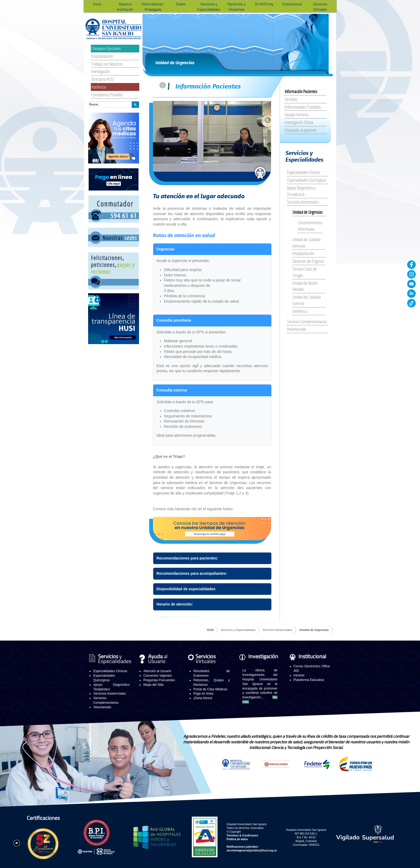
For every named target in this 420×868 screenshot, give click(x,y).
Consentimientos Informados (310, 226)
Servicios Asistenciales (303, 202)
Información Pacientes (301, 91)
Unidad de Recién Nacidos (305, 286)
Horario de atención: (175, 604)
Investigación (101, 71)
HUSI (210, 630)
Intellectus (99, 87)
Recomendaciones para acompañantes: (192, 573)
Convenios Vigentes (158, 676)
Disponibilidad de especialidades (186, 589)
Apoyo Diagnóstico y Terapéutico (301, 191)
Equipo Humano (297, 114)
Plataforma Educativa (309, 680)
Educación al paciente (301, 130)
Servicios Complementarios (307, 321)
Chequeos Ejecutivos (106, 48)
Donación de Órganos (308, 261)
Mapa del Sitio (153, 685)
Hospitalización (102, 56)
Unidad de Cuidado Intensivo (306, 243)
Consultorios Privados (107, 95)
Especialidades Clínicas (304, 172)
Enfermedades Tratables (303, 107)
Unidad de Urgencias (307, 212)
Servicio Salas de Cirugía (305, 272)
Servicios (291, 99)
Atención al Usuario (157, 671)
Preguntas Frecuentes (159, 680)
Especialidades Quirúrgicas (307, 180)
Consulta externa (172, 390)
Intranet (299, 675)
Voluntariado (297, 329)
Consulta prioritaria (174, 320)
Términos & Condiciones (242, 835)
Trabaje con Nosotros (107, 64)
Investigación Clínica (299, 122)
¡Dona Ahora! (203, 698)
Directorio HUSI (103, 79)
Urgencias (166, 249)
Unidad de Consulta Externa (307, 300)
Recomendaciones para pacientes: (187, 558)
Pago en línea (203, 694)
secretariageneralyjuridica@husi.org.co (252, 850)
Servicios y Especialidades (238, 630)
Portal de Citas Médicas (210, 689)
